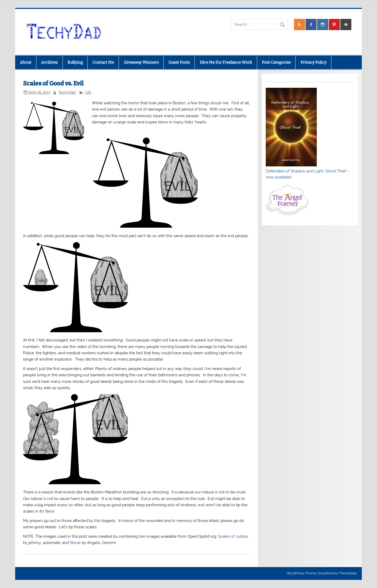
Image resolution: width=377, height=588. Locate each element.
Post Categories (276, 62)
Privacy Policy (314, 62)
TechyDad (67, 92)
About (26, 62)
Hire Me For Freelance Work (226, 62)
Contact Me (103, 62)
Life (88, 92)
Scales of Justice (233, 536)
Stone (75, 543)
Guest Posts (179, 62)
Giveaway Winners (141, 62)
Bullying (75, 62)
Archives (49, 62)
